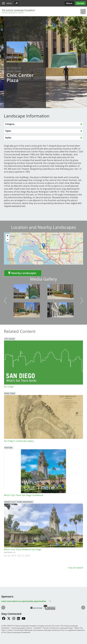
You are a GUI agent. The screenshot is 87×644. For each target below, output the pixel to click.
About (69, 3)
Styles (8, 138)
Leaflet (66, 264)
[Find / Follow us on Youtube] (24, 619)
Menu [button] (9, 3)
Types (8, 131)
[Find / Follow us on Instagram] (14, 619)
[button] (17, 3)
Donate (80, 3)
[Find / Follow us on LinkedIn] (18, 619)
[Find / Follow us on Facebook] (4, 619)
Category (10, 124)
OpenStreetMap (74, 264)
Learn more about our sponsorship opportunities (24, 601)
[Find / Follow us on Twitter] (9, 619)
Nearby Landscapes (22, 273)
